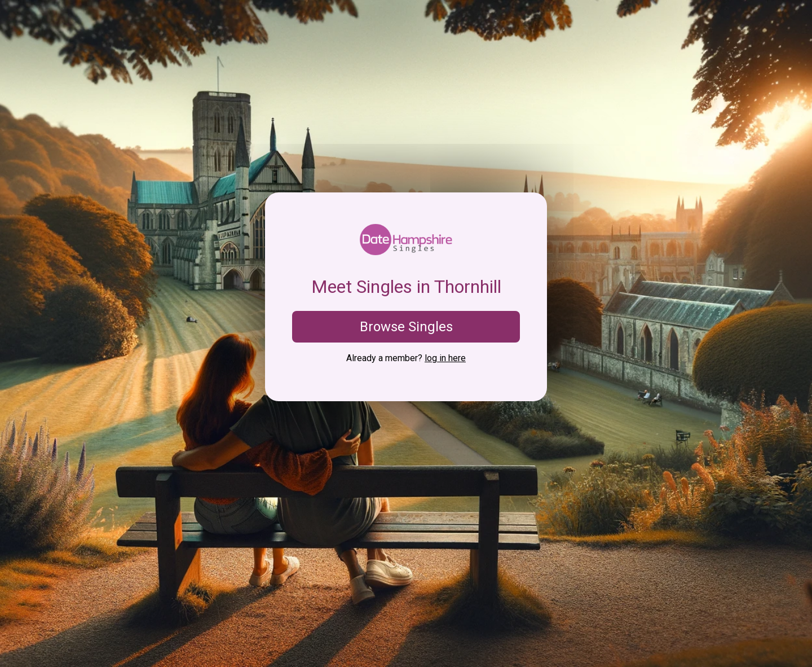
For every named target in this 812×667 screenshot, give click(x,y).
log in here (445, 358)
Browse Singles (406, 327)
